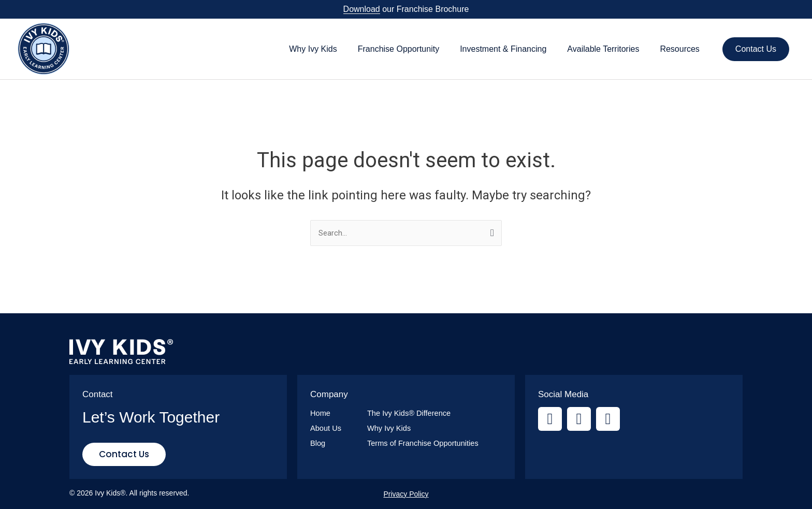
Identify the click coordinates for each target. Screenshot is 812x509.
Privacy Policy (406, 494)
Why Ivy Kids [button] (313, 49)
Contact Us (756, 49)
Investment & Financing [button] (503, 49)
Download (362, 9)
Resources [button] (679, 49)
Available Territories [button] (603, 49)
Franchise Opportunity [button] (398, 49)
